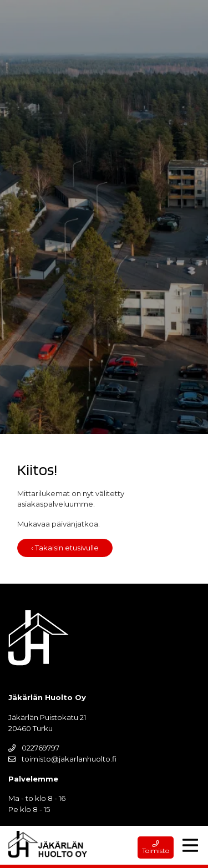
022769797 (34, 748)
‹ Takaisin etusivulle (65, 548)
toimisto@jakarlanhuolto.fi (62, 759)
